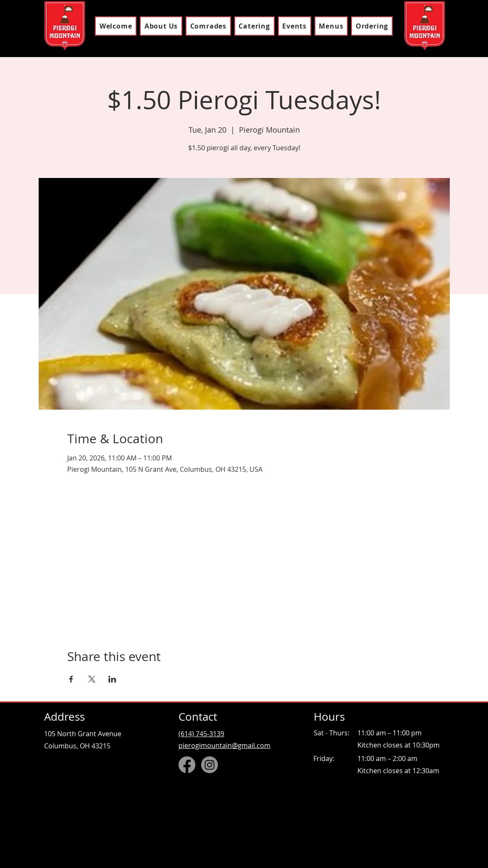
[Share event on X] (92, 679)
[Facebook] (187, 765)
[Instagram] (210, 765)
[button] (331, 26)
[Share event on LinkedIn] (112, 679)
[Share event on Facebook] (71, 679)
